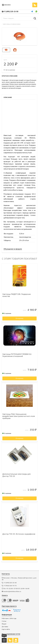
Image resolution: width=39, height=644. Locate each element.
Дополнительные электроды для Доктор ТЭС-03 (16, 475)
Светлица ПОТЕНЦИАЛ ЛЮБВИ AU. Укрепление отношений (17, 355)
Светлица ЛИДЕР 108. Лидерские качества (17, 295)
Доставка (5, 627)
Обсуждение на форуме (13, 249)
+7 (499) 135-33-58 (10, 11)
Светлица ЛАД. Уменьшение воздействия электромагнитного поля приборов (19, 416)
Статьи (4, 621)
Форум (4, 624)
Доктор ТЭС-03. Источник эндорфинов (19, 534)
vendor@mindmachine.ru (12, 591)
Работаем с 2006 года (9, 618)
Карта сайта (6, 629)
